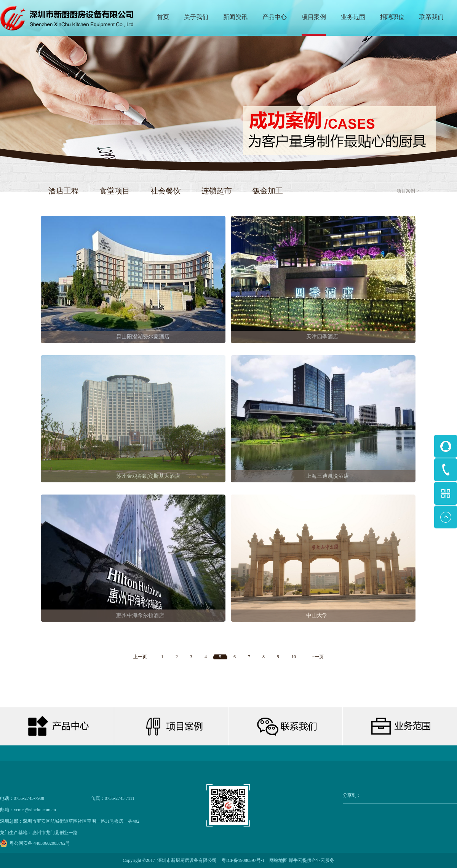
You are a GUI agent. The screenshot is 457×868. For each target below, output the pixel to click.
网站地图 (277, 860)
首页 (163, 17)
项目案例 (406, 191)
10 (294, 657)
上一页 (140, 657)
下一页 (317, 657)
